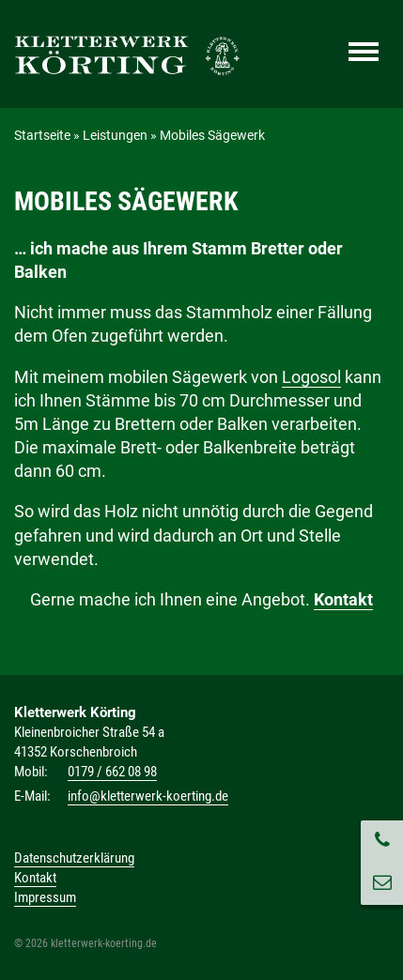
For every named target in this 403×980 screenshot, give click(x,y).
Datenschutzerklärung (74, 858)
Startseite (42, 135)
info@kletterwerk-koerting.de (148, 796)
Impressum (45, 897)
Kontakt (343, 599)
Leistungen (115, 135)
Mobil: (31, 772)
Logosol (311, 377)
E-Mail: (32, 796)
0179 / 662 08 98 (112, 772)
